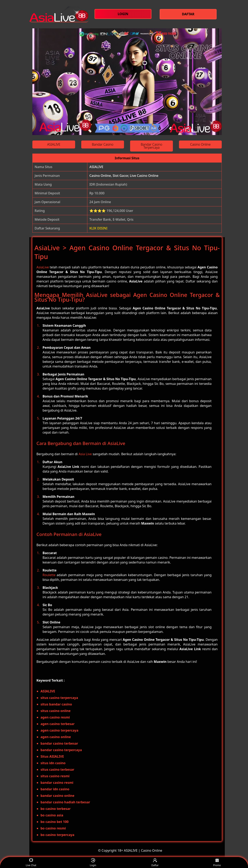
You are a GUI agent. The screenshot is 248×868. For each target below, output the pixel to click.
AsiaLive (43, 267)
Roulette (49, 575)
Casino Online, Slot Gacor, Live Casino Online (124, 176)
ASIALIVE (96, 167)
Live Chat (31, 863)
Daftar (155, 863)
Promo (217, 863)
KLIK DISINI (98, 228)
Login (93, 863)
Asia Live (85, 454)
